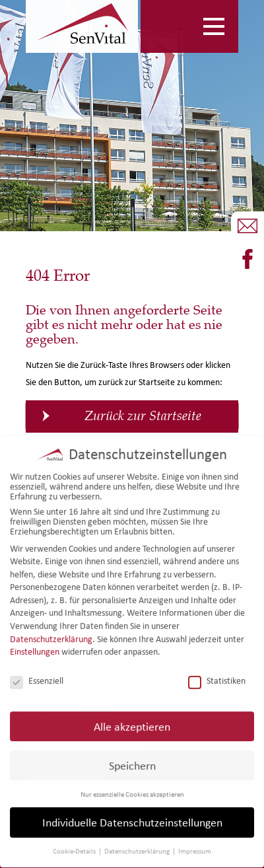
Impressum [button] (195, 846)
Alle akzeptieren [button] (132, 721)
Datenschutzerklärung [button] (138, 846)
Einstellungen (35, 647)
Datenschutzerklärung (51, 634)
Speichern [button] (132, 760)
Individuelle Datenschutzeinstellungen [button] (132, 817)
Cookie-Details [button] (75, 846)
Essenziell (37, 675)
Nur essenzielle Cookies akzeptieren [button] (132, 789)
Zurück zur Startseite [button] (143, 416)
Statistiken (217, 675)
